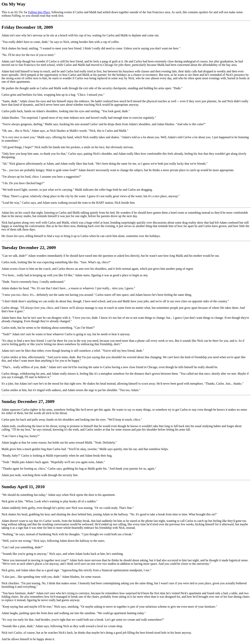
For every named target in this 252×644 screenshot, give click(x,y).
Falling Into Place (39, 12)
